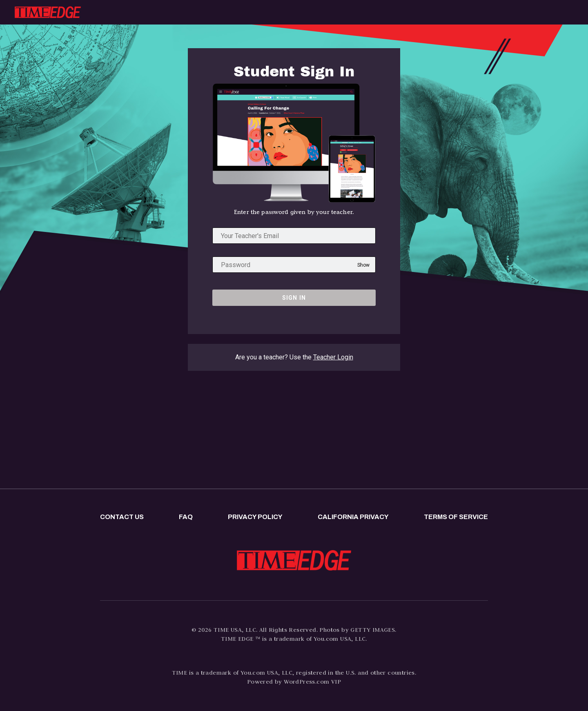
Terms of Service (456, 517)
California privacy (353, 517)
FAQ (186, 517)
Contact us (122, 517)
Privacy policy (255, 517)
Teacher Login (333, 357)
